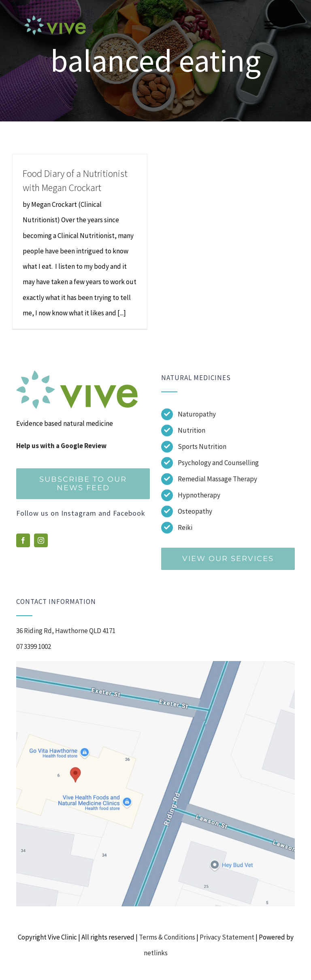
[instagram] (41, 540)
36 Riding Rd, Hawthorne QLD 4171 (66, 631)
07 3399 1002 (34, 646)
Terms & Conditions (167, 937)
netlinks (156, 953)
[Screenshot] (155, 664)
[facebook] (23, 540)
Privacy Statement (227, 937)
